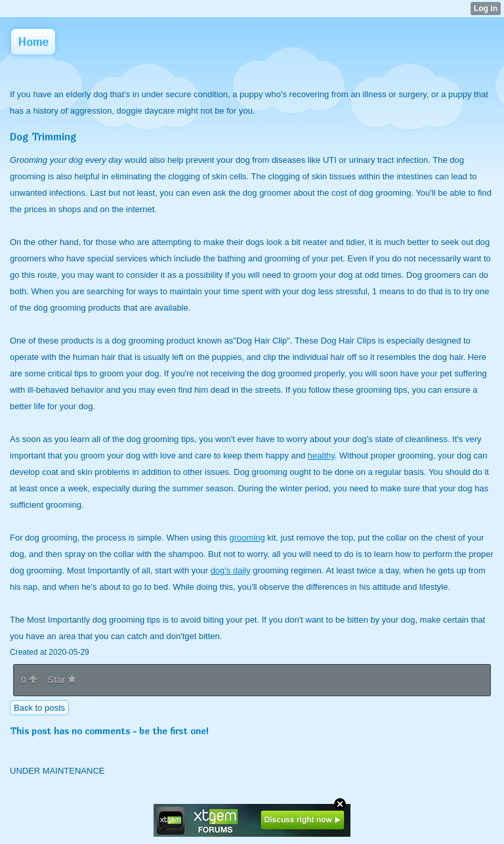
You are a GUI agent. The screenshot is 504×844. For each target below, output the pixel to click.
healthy (321, 455)
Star (62, 680)
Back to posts (39, 708)
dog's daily (231, 570)
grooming (247, 538)
